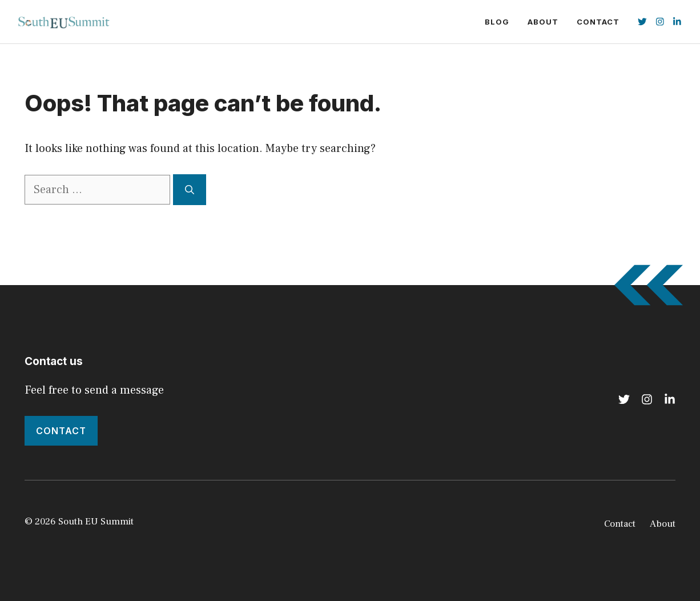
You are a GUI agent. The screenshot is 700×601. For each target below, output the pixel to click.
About (543, 22)
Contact (598, 22)
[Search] (190, 190)
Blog (497, 22)
